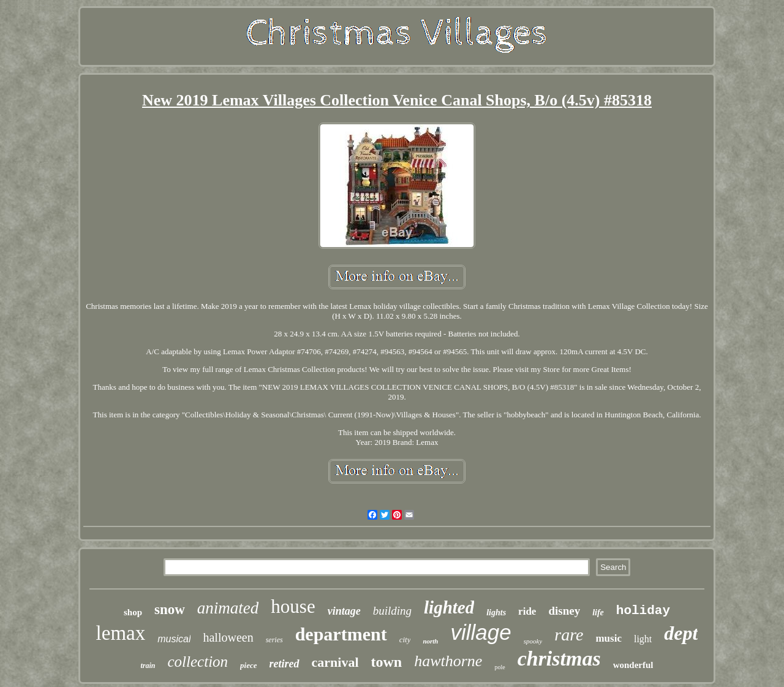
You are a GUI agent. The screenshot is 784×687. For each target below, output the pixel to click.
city (405, 640)
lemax (121, 633)
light (643, 639)
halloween (228, 637)
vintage (344, 611)
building (392, 611)
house (293, 606)
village (481, 632)
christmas (559, 659)
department (341, 634)
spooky (533, 641)
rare (569, 635)
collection (198, 662)
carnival (335, 662)
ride (527, 611)
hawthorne (448, 661)
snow (170, 609)
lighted (449, 607)
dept (681, 633)
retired (285, 664)
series (274, 640)
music (609, 638)
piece (248, 665)
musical (174, 639)
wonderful (633, 665)
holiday (643, 611)
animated (228, 608)
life (598, 613)
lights (496, 613)
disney (564, 611)
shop (133, 612)
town (387, 662)
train (148, 666)
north (430, 641)
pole (499, 667)
